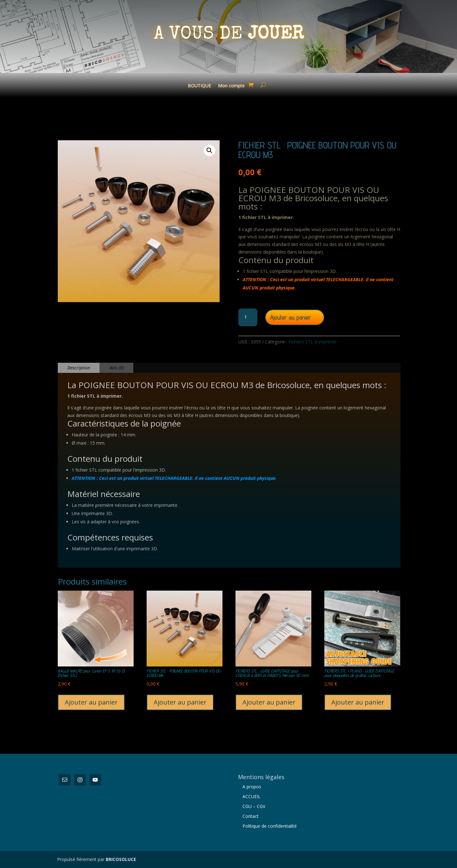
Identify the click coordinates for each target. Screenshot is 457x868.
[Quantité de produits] (248, 317)
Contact (251, 816)
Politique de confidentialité (270, 826)
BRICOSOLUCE (121, 859)
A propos (252, 787)
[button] (209, 150)
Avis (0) (117, 368)
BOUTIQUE (199, 86)
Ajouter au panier (291, 317)
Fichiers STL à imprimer (313, 342)
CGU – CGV (254, 806)
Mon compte (231, 86)
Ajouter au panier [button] (91, 702)
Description (79, 368)
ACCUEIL (252, 796)
